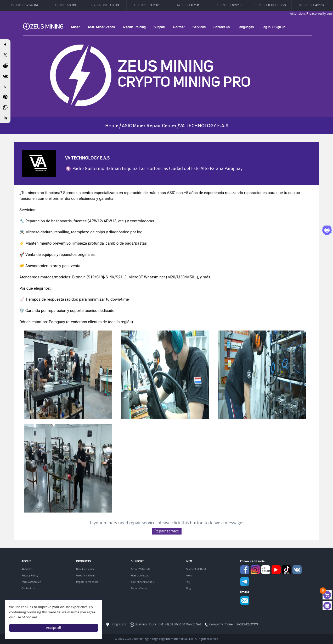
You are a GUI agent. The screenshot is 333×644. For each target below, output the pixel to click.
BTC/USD (22, 5)
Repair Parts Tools (87, 582)
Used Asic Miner (86, 576)
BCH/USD (312, 5)
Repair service (167, 531)
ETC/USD (146, 5)
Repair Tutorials (140, 569)
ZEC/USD (229, 5)
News (189, 576)
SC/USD (270, 5)
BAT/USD (188, 5)
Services (199, 27)
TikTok (287, 570)
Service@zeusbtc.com (245, 600)
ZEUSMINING (43, 26)
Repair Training (134, 27)
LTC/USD (64, 5)
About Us (27, 569)
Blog (188, 588)
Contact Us (222, 27)
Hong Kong (118, 624)
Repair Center (139, 588)
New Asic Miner (85, 569)
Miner (75, 27)
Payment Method (196, 569)
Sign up (280, 27)
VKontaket (297, 570)
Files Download (140, 576)
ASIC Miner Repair (101, 27)
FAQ (188, 582)
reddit (266, 570)
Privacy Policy (30, 576)
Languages (246, 27)
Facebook (245, 570)
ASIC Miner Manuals (143, 582)
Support (159, 27)
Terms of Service (31, 582)
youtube (276, 570)
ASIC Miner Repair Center (149, 126)
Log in (266, 27)
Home (112, 126)
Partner (179, 27)
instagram (255, 570)
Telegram (245, 582)
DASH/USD (105, 5)
